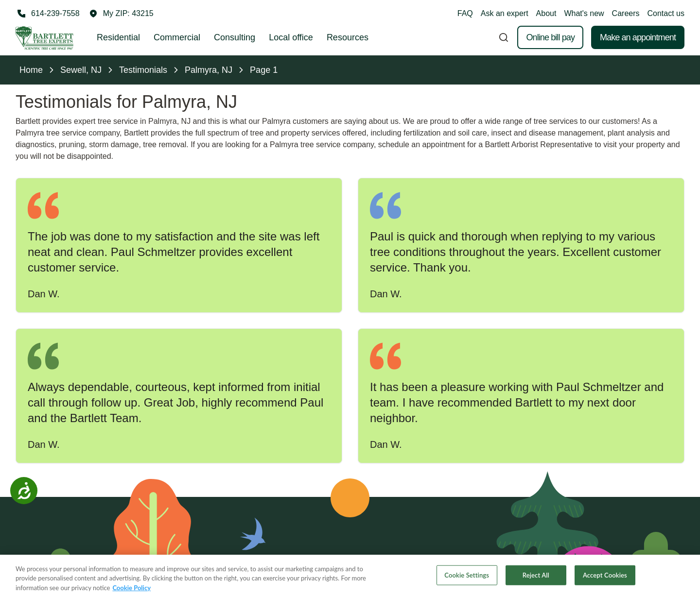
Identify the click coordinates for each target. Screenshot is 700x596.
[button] (122, 14)
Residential (118, 37)
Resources (348, 37)
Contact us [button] (666, 13)
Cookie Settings (467, 581)
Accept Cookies (605, 581)
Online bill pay (550, 37)
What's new (584, 13)
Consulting (235, 37)
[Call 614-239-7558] (48, 14)
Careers (626, 13)
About (546, 13)
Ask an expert (505, 13)
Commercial (177, 37)
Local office (291, 37)
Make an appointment (638, 37)
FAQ (465, 13)
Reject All (536, 581)
